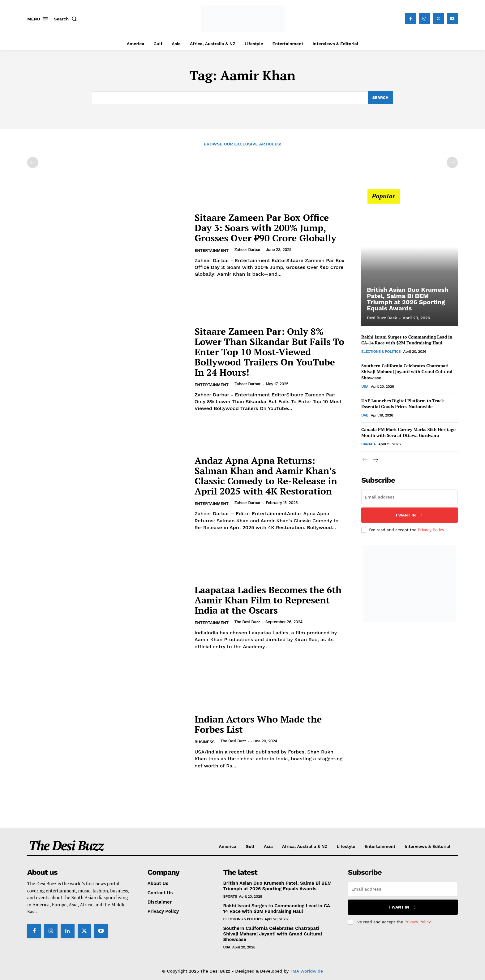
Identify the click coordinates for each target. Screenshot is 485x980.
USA (365, 386)
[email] (410, 497)
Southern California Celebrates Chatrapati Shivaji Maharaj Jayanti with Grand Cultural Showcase (407, 372)
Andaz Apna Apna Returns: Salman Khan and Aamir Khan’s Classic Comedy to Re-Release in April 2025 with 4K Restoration (266, 476)
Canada (369, 444)
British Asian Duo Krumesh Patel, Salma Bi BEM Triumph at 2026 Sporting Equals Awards (408, 299)
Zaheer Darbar (248, 250)
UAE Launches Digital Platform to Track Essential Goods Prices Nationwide (403, 404)
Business (205, 742)
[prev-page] (33, 162)
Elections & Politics (381, 352)
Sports (230, 896)
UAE (365, 415)
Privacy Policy (431, 530)
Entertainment (212, 250)
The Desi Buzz (247, 622)
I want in (410, 515)
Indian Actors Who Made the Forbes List (258, 724)
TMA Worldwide (306, 971)
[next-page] (375, 460)
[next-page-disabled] (452, 162)
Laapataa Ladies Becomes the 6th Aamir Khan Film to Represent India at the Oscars (268, 600)
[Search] (380, 98)
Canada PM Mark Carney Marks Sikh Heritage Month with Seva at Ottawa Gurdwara (408, 432)
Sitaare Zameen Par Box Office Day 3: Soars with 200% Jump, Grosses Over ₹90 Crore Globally (265, 228)
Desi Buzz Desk (382, 318)
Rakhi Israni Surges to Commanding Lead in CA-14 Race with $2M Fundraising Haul (407, 340)
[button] (67, 19)
